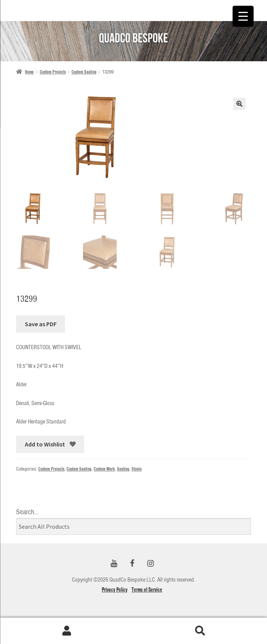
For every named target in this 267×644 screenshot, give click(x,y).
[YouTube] (114, 564)
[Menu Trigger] (243, 16)
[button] (239, 104)
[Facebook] (132, 564)
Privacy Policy (115, 590)
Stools (137, 469)
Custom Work (104, 469)
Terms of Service (147, 590)
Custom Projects (53, 72)
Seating (123, 469)
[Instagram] (150, 564)
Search (200, 631)
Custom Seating (84, 72)
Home (29, 72)
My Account (67, 631)
